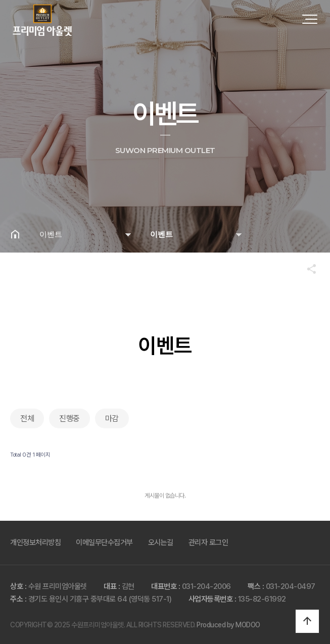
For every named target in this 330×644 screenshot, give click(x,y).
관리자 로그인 (208, 542)
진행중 (69, 418)
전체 (27, 418)
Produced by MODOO (228, 625)
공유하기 (307, 269)
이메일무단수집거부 (104, 542)
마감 (112, 418)
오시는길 (161, 542)
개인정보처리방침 (35, 542)
